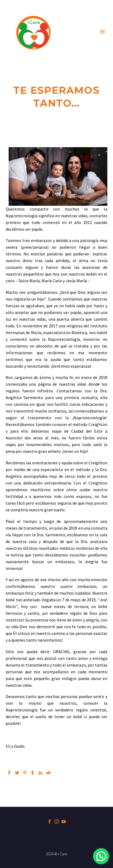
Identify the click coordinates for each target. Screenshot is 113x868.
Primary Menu (102, 32)
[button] (101, 856)
